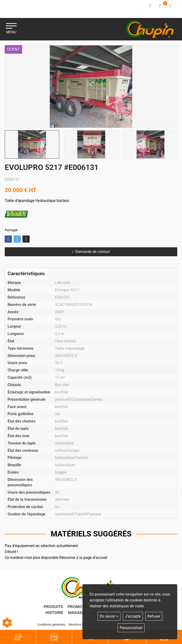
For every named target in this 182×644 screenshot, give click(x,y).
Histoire (54, 613)
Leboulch (17, 214)
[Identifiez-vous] (150, 6)
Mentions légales (80, 624)
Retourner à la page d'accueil (83, 558)
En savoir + (109, 616)
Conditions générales (51, 624)
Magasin (77, 613)
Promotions (81, 607)
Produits (53, 607)
